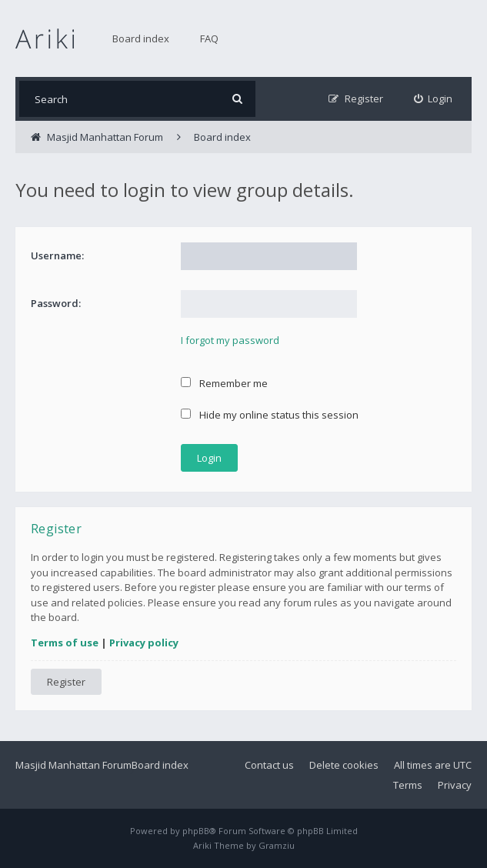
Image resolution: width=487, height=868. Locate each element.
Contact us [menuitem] (269, 765)
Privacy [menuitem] (455, 785)
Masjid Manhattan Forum (73, 765)
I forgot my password (230, 340)
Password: (56, 303)
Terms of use (65, 643)
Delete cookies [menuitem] (344, 765)
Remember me (224, 383)
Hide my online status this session (270, 415)
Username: (57, 255)
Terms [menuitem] (408, 785)
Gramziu (277, 845)
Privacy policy (144, 643)
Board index (141, 38)
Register (66, 682)
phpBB (196, 831)
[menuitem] (434, 99)
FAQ (209, 38)
